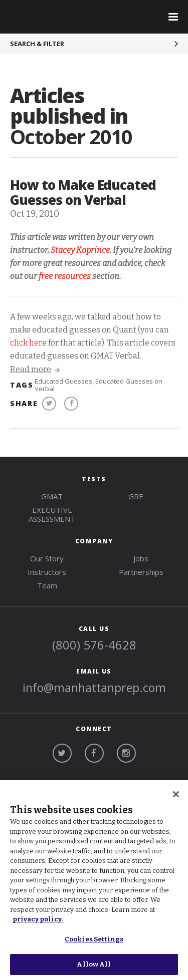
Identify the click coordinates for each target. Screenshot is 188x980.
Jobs (141, 558)
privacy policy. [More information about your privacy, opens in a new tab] (38, 919)
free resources (65, 276)
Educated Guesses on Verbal (99, 385)
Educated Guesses (63, 381)
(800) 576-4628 (94, 645)
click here (28, 343)
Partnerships (141, 572)
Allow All (94, 964)
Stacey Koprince (80, 250)
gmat (52, 496)
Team (47, 585)
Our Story (47, 558)
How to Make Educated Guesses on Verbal (83, 192)
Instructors (47, 572)
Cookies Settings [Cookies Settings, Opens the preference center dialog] (94, 939)
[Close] (176, 794)
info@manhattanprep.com (94, 688)
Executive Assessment (52, 514)
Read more (35, 369)
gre (136, 496)
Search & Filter (37, 44)
